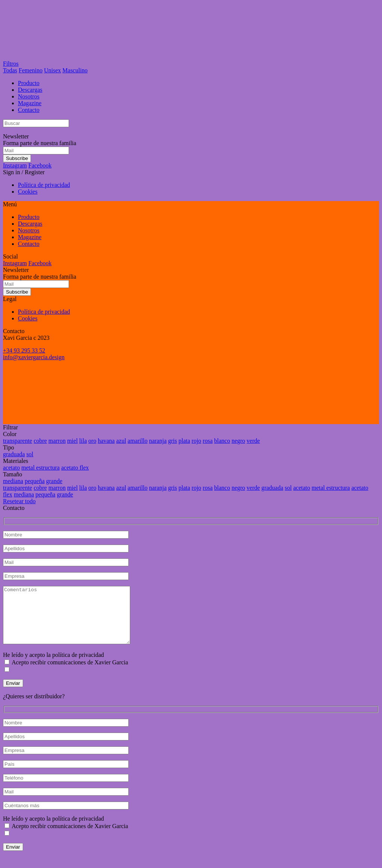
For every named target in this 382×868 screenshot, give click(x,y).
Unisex (52, 70)
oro (92, 441)
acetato (11, 468)
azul (121, 441)
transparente (18, 441)
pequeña (35, 481)
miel (72, 441)
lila (83, 441)
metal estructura (40, 468)
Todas (10, 70)
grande (54, 481)
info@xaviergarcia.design (34, 357)
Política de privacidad (44, 185)
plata (184, 441)
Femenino (31, 70)
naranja (158, 441)
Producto (29, 83)
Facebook (40, 165)
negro (238, 441)
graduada (14, 454)
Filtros (11, 64)
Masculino (75, 70)
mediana (13, 481)
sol (30, 454)
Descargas (30, 90)
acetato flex (75, 468)
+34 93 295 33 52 (24, 350)
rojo (197, 441)
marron (57, 441)
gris (172, 441)
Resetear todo (19, 501)
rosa (208, 441)
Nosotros (29, 96)
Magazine (30, 103)
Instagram (15, 165)
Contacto (29, 110)
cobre (40, 441)
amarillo (137, 441)
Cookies (28, 192)
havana (106, 441)
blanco (222, 441)
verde (253, 441)
